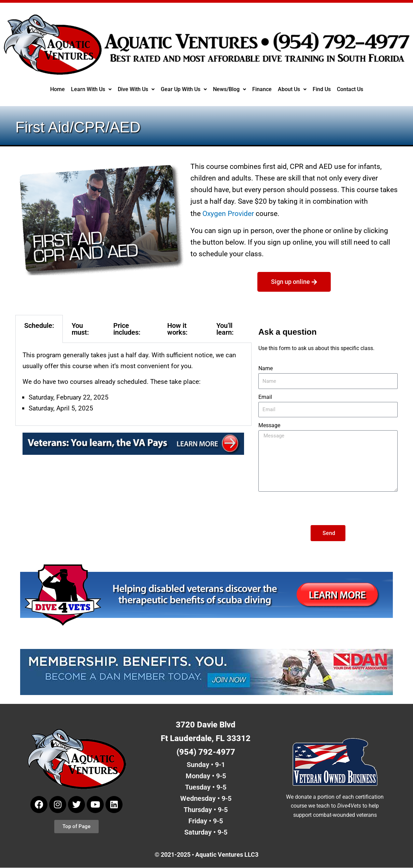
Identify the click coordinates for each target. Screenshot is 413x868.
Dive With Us (135, 89)
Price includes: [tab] (127, 329)
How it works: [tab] (177, 329)
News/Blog (230, 89)
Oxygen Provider (228, 213)
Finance (262, 89)
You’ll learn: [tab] (225, 329)
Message (269, 425)
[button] (90, 89)
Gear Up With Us (183, 89)
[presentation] (310, 508)
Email (265, 397)
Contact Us (351, 89)
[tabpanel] (133, 384)
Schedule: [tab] (39, 325)
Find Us (322, 89)
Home (56, 89)
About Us (292, 89)
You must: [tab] (80, 329)
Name (266, 368)
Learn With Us (90, 89)
